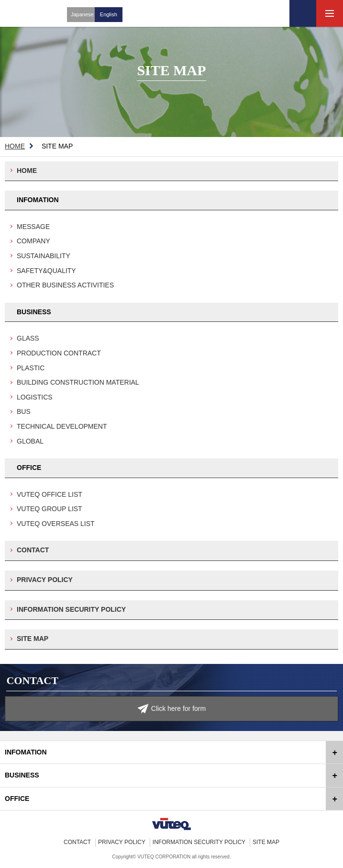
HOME (15, 146)
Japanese (82, 14)
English (109, 14)
